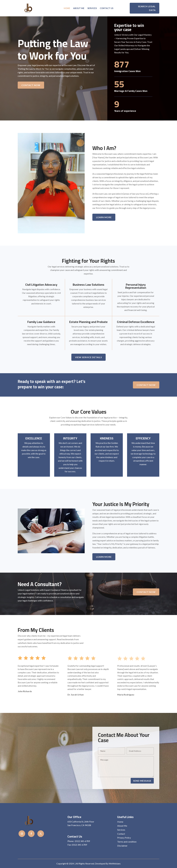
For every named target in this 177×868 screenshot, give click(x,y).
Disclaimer (122, 846)
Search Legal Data (147, 8)
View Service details (88, 357)
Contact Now (31, 85)
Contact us (107, 8)
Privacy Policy (124, 838)
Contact (121, 834)
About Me (79, 8)
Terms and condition (127, 842)
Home (67, 8)
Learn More (104, 217)
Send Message (142, 781)
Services (92, 8)
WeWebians (115, 863)
